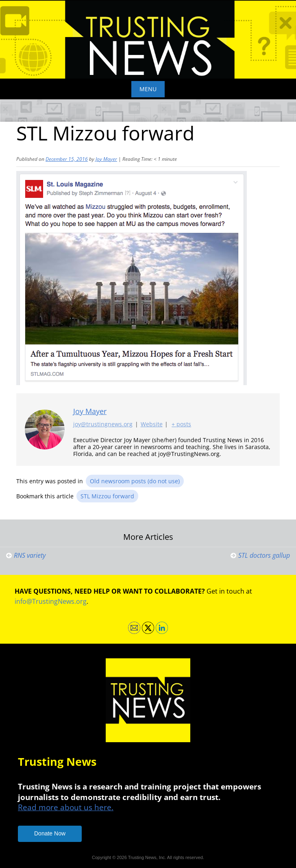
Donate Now (50, 833)
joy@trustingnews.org (103, 424)
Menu (148, 89)
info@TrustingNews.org (51, 601)
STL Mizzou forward (107, 496)
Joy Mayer (106, 159)
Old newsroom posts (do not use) (135, 481)
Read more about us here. (66, 807)
